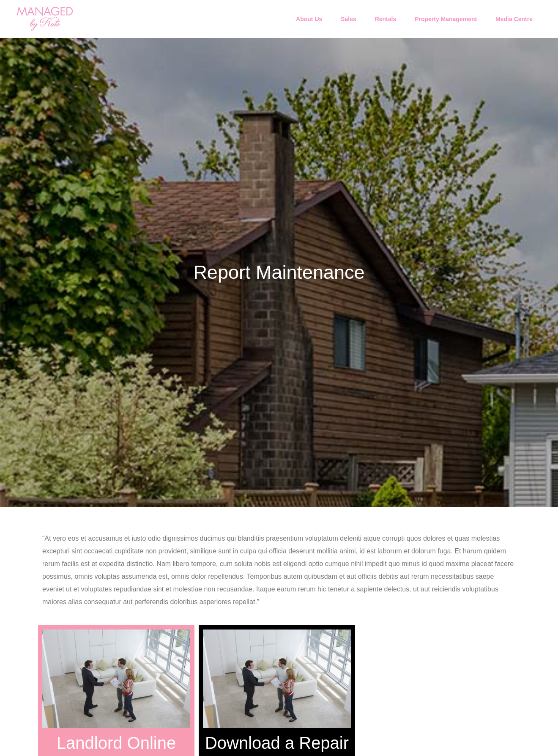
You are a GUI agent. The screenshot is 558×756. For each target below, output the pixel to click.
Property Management (446, 19)
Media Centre (514, 19)
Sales (349, 19)
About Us (309, 19)
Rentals (386, 19)
